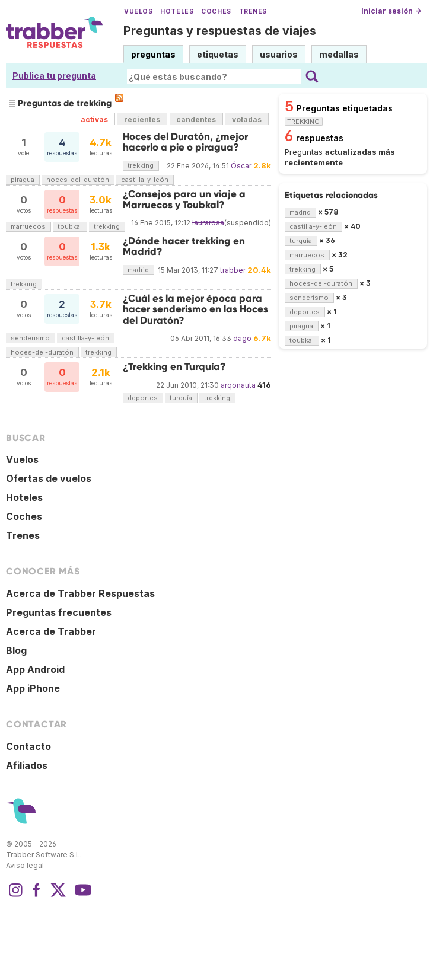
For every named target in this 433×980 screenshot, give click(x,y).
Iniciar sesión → (391, 11)
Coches (216, 12)
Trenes (253, 12)
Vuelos (138, 12)
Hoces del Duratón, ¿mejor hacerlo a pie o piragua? (185, 142)
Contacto (28, 746)
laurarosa (208, 223)
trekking (141, 165)
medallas (339, 54)
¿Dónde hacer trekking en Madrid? (184, 246)
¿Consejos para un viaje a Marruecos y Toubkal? (184, 199)
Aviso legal (25, 865)
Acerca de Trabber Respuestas (80, 593)
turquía (181, 398)
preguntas (153, 54)
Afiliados (27, 765)
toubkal (70, 226)
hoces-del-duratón (78, 180)
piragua (23, 180)
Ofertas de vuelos (49, 478)
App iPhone (33, 688)
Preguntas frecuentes (59, 612)
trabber (233, 270)
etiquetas (218, 54)
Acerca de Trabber (51, 631)
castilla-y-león (145, 180)
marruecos (28, 226)
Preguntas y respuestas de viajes (220, 31)
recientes (142, 119)
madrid (138, 270)
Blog (16, 650)
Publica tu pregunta (54, 76)
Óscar (241, 166)
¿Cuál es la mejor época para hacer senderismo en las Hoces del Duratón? (195, 309)
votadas (247, 119)
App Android (35, 669)
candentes (196, 119)
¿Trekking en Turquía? (174, 367)
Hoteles (177, 12)
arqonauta (238, 385)
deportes (143, 398)
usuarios (279, 54)
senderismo (30, 338)
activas (94, 119)
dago (242, 338)
